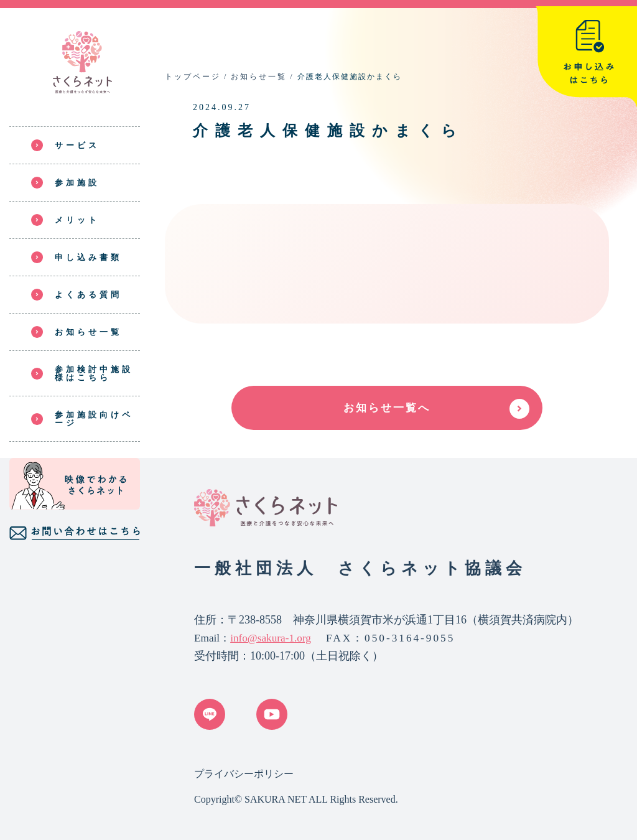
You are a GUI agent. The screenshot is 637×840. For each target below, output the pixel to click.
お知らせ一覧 (259, 77)
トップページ (193, 77)
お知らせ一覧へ (387, 408)
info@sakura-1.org (271, 638)
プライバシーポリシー (244, 774)
